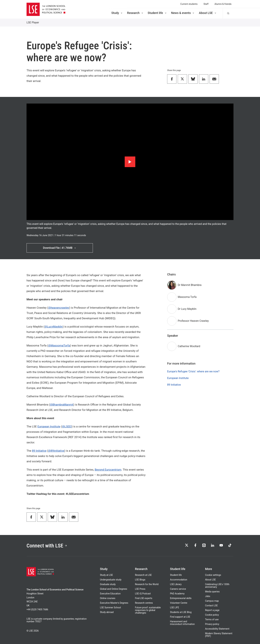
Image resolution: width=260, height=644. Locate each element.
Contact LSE (211, 606)
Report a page (212, 610)
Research (135, 13)
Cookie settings (213, 575)
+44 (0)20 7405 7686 (37, 609)
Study (117, 13)
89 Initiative (39, 451)
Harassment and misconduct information (182, 623)
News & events (183, 13)
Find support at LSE (180, 617)
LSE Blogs (140, 580)
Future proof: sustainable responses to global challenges (148, 610)
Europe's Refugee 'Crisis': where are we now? (193, 371)
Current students (189, 4)
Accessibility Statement (217, 629)
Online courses (108, 598)
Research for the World (147, 584)
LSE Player (33, 22)
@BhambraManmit (62, 405)
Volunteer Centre (179, 603)
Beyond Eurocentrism (108, 470)
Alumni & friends (223, 4)
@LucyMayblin (54, 327)
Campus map (212, 601)
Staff (206, 4)
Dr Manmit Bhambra (190, 285)
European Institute (49, 426)
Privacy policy (212, 624)
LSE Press (140, 589)
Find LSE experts (144, 598)
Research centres (144, 603)
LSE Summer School (110, 607)
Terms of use (212, 619)
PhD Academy (177, 594)
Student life (157, 13)
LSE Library (176, 584)
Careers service (178, 589)
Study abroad (107, 612)
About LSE (208, 13)
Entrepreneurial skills (181, 598)
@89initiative (56, 451)
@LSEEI (67, 426)
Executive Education (110, 594)
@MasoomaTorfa (59, 345)
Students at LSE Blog (181, 612)
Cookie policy (212, 615)
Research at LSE (143, 575)
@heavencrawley (59, 308)
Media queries (212, 592)
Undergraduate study (111, 580)
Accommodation (179, 580)
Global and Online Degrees (114, 589)
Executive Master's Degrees (114, 603)
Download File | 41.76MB (60, 248)
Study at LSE (106, 575)
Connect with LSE (47, 546)
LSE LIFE (174, 607)
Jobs (208, 596)
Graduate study (108, 584)
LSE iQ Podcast (143, 594)
